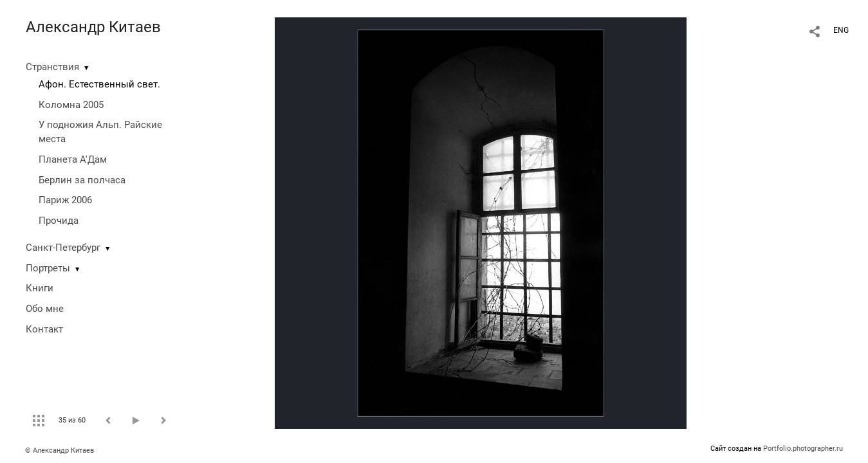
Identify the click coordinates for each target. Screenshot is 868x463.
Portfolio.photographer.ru (803, 449)
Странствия (52, 67)
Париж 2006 (65, 200)
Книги (40, 288)
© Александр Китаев (60, 450)
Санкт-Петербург (63, 248)
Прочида (59, 221)
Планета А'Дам (73, 159)
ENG (841, 30)
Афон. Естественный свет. (99, 84)
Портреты (48, 268)
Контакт (44, 329)
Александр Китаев (93, 27)
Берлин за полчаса (82, 180)
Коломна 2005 (71, 105)
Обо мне (45, 309)
